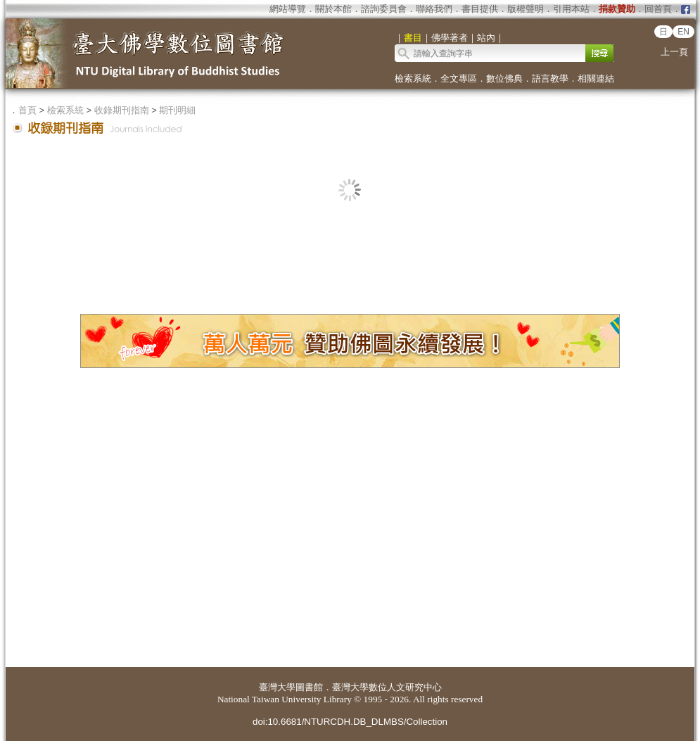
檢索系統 (413, 78)
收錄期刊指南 (122, 110)
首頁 (27, 110)
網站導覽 (288, 9)
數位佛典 (504, 78)
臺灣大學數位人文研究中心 (387, 687)
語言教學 (550, 78)
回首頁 (658, 9)
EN (683, 32)
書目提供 (480, 9)
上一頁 (674, 52)
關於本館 (333, 9)
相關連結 (596, 78)
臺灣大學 (277, 687)
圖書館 (309, 687)
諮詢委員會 (384, 9)
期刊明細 (177, 110)
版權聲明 (526, 9)
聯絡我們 (434, 9)
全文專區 (459, 78)
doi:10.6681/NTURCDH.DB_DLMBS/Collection (350, 722)
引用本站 (571, 9)
